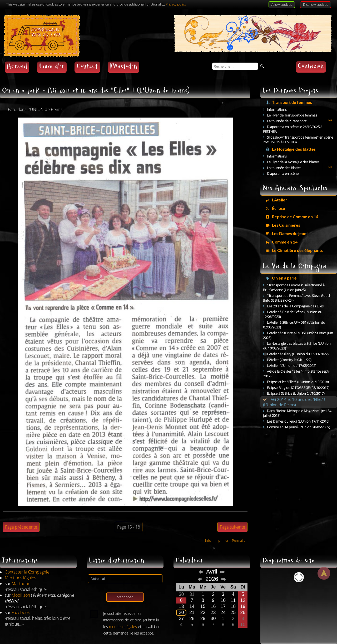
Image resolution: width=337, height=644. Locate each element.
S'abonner (125, 588)
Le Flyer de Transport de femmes (292, 106)
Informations (277, 100)
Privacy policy (176, 4)
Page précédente (21, 518)
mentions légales (123, 618)
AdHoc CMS (322, 640)
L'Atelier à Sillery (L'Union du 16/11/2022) (298, 345)
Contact (87, 58)
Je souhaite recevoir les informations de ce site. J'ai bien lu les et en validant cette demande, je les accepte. (132, 605)
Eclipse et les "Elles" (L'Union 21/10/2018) (298, 373)
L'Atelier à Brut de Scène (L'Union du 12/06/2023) (293, 305)
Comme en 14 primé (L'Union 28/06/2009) (299, 418)
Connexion (311, 58)
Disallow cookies (316, 4)
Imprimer (222, 531)
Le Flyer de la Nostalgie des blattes (293, 153)
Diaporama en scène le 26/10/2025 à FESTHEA (293, 120)
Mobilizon (21, 586)
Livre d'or (52, 58)
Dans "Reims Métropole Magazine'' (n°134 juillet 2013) (297, 404)
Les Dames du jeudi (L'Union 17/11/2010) (298, 412)
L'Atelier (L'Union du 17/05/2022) (292, 357)
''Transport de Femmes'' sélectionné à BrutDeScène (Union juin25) (294, 278)
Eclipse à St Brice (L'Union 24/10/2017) (296, 384)
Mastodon (124, 58)
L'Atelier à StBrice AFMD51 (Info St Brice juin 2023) (298, 326)
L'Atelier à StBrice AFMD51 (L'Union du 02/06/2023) (294, 316)
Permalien (240, 531)
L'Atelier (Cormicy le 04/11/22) (289, 351)
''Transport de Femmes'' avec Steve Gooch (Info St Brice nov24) (297, 289)
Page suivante (232, 518)
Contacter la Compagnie (27, 563)
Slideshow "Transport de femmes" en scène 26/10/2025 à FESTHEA (298, 131)
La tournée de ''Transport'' (287, 112)
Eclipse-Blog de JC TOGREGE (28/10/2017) (298, 379)
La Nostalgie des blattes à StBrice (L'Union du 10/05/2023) (297, 337)
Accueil (17, 58)
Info (208, 531)
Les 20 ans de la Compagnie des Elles (295, 297)
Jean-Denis (35, 640)
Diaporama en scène (283, 165)
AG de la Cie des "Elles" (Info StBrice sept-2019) (296, 365)
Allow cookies (282, 4)
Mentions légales (20, 569)
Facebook (21, 604)
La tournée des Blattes (284, 159)
